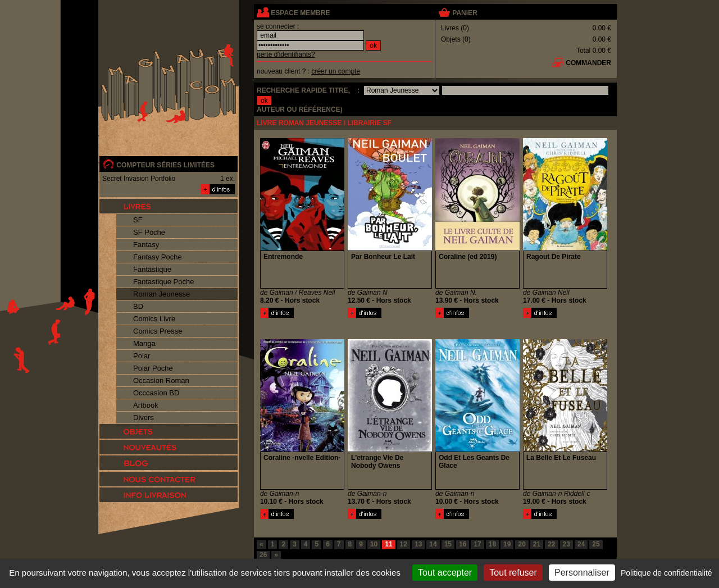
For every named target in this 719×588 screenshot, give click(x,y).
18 (492, 544)
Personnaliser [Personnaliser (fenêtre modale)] (582, 573)
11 (388, 544)
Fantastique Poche (163, 282)
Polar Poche (153, 368)
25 (596, 544)
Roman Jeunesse (161, 294)
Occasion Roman (161, 380)
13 (418, 544)
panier (465, 13)
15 (448, 544)
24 (581, 544)
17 (477, 544)
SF (138, 220)
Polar (142, 356)
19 (507, 544)
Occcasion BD (156, 393)
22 (551, 544)
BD (138, 306)
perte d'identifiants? (286, 54)
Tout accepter (445, 573)
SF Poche (149, 232)
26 (263, 555)
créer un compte (336, 71)
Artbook (146, 405)
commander (588, 63)
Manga (144, 343)
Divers (144, 418)
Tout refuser (513, 573)
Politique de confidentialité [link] (666, 573)
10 (374, 544)
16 (463, 544)
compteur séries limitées (165, 165)
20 (522, 544)
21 (537, 544)
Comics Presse (158, 331)
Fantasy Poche (158, 257)
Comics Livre (154, 319)
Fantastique (152, 269)
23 (566, 544)
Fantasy (146, 245)
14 (433, 544)
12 (404, 544)
